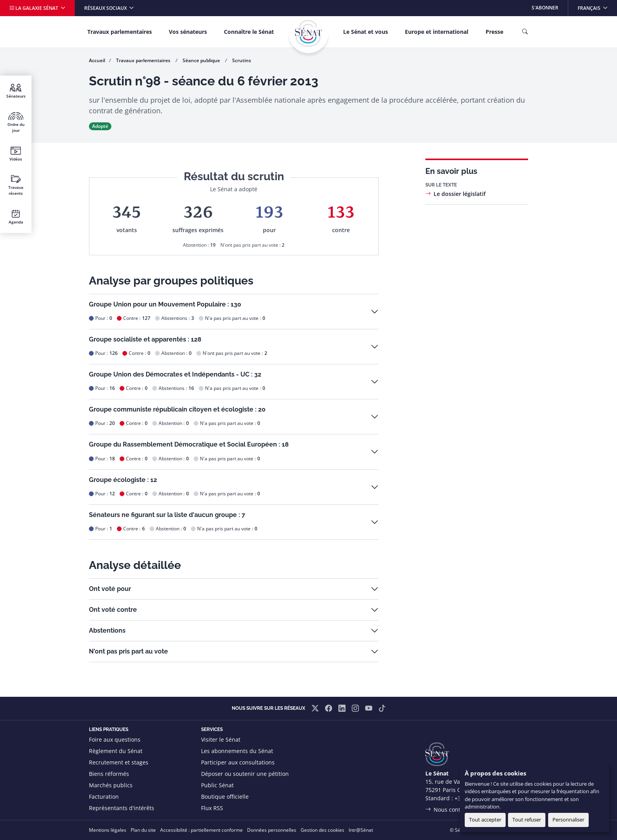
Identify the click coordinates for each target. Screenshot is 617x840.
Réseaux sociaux (106, 8)
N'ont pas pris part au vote (128, 651)
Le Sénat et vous (366, 32)
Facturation (104, 797)
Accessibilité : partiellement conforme (201, 830)
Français (597, 6)
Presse (494, 32)
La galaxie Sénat (34, 8)
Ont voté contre (113, 610)
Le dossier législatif (460, 194)
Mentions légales (108, 830)
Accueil (97, 60)
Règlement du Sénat (116, 751)
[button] (234, 312)
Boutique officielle (225, 797)
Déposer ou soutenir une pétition (245, 774)
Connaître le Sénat (249, 32)
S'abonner (545, 8)
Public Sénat (217, 785)
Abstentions (107, 630)
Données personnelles (272, 830)
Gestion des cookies (322, 830)
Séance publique (202, 60)
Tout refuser (527, 820)
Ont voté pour (110, 589)
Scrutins (242, 60)
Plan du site (143, 830)
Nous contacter (454, 810)
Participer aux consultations (238, 762)
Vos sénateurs (188, 32)
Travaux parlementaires (120, 32)
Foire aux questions (115, 739)
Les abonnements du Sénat (237, 751)
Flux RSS (212, 808)
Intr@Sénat (361, 830)
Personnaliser (568, 820)
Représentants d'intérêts (122, 808)
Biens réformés (109, 774)
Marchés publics (111, 785)
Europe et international (437, 32)
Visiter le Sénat (221, 739)
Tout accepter (485, 820)
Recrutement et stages (119, 762)
